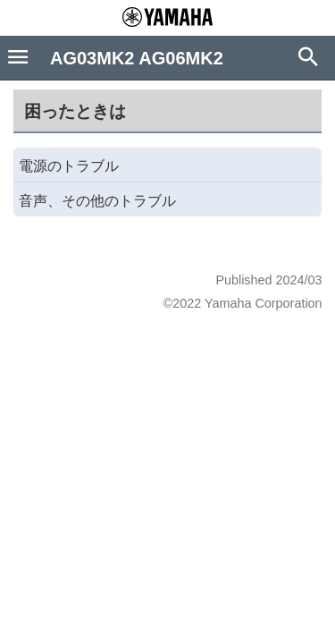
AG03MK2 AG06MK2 (137, 58)
